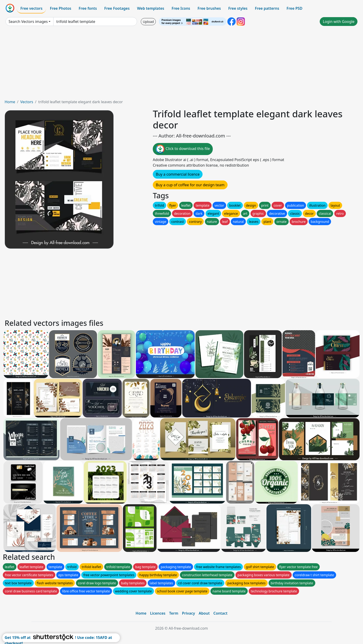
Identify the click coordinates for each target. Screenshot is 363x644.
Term (174, 613)
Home (10, 102)
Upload (148, 22)
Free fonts (88, 8)
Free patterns (267, 8)
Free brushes (209, 8)
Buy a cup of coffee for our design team (190, 185)
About (204, 613)
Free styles (238, 8)
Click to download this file (183, 149)
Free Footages (117, 8)
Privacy (188, 613)
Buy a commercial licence (178, 174)
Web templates (151, 8)
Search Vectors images (28, 22)
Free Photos (60, 8)
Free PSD (294, 8)
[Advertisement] (181, 64)
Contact (221, 613)
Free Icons (181, 8)
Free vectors (31, 8)
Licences (158, 613)
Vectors (27, 102)
